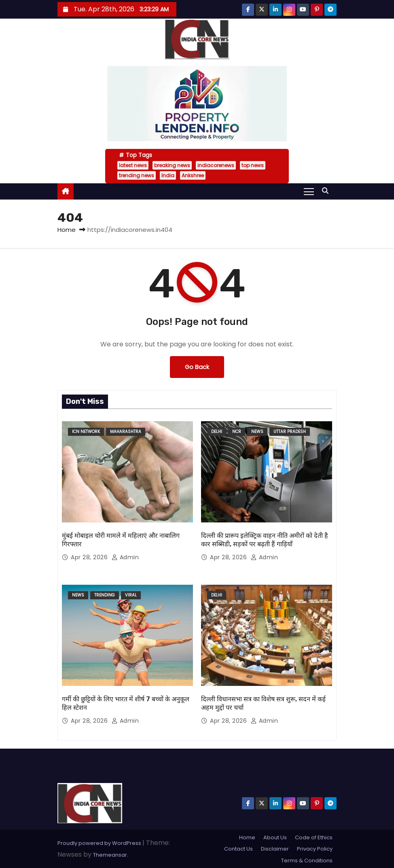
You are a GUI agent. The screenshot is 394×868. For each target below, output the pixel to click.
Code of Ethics (314, 837)
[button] (327, 191)
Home (67, 230)
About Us (275, 837)
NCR (237, 432)
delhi (217, 432)
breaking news (172, 165)
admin (125, 557)
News (257, 432)
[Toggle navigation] (309, 191)
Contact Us (238, 849)
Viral (131, 595)
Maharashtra (126, 432)
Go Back (197, 367)
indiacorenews (216, 165)
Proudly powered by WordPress (100, 843)
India (168, 175)
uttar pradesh (290, 432)
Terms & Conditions (307, 861)
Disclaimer (275, 849)
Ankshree (193, 175)
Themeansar (110, 855)
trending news (137, 175)
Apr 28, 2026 (90, 557)
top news (253, 165)
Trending (105, 595)
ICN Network (86, 432)
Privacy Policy (315, 849)
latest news (133, 165)
